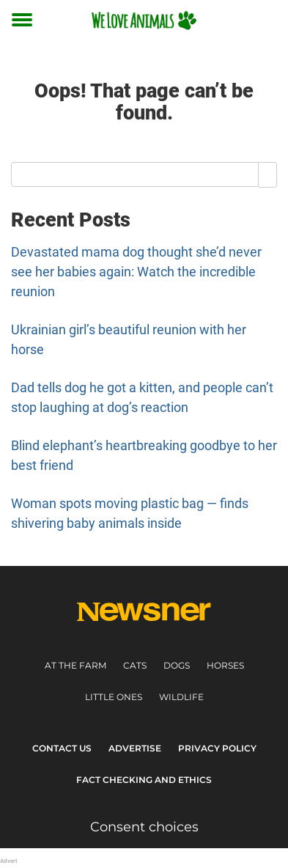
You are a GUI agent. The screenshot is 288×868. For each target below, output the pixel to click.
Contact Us (62, 748)
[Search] (268, 174)
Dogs (177, 665)
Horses (225, 665)
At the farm (75, 665)
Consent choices (144, 827)
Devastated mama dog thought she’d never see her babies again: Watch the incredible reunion (136, 272)
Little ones (114, 697)
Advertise (135, 748)
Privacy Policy (217, 748)
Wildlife (181, 697)
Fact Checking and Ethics (144, 780)
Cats (135, 665)
